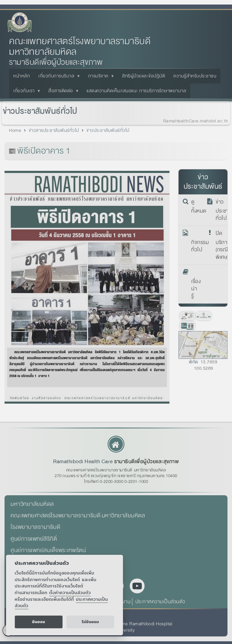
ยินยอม (39, 622)
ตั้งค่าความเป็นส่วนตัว (70, 592)
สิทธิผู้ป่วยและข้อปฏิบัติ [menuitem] (143, 76)
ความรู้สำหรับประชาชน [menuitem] (195, 76)
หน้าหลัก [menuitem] (22, 76)
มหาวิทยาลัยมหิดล (32, 504)
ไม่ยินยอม (90, 622)
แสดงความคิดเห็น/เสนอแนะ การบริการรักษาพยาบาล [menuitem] (136, 91)
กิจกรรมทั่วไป (195, 242)
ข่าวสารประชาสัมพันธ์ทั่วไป (54, 130)
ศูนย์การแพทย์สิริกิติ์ (34, 539)
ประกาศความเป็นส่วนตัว (160, 602)
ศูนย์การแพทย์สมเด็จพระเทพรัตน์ (48, 550)
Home (15, 130)
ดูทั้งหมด (195, 207)
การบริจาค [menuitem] (100, 78)
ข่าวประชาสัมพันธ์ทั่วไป (38, 111)
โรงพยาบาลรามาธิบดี (35, 527)
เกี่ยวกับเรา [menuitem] (25, 93)
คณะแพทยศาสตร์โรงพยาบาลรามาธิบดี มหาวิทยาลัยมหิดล (80, 47)
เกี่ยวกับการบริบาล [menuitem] (58, 78)
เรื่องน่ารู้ (195, 284)
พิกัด (193, 362)
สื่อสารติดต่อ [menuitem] (62, 93)
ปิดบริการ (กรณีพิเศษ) (220, 245)
